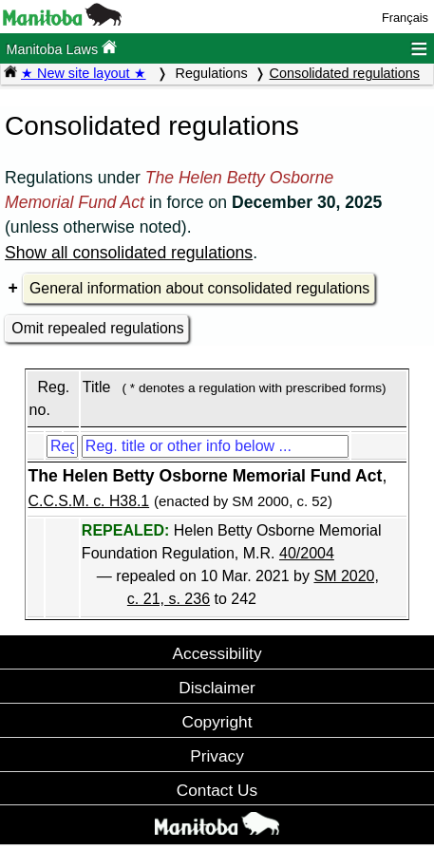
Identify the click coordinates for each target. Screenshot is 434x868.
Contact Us (217, 790)
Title (97, 387)
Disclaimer (217, 688)
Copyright (217, 722)
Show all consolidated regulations (129, 253)
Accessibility (217, 653)
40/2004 (307, 553)
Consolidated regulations (345, 73)
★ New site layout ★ (84, 73)
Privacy (217, 756)
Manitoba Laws (61, 48)
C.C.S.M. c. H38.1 (89, 501)
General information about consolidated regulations (199, 288)
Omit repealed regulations (97, 328)
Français (405, 18)
